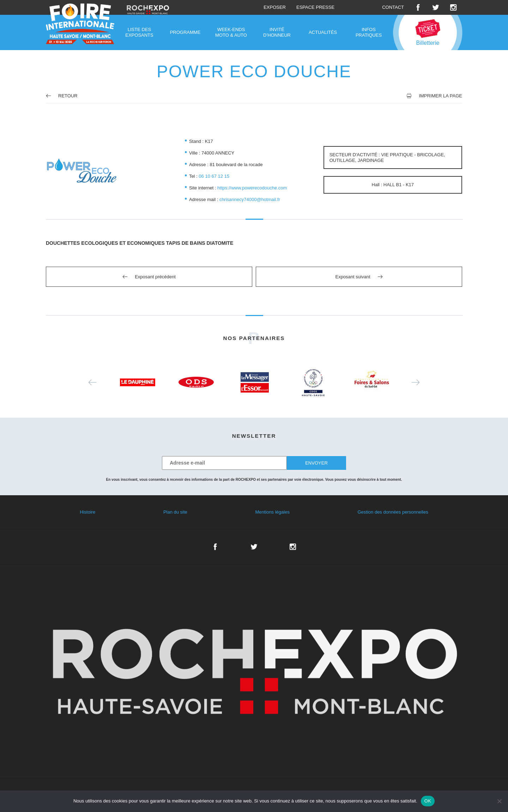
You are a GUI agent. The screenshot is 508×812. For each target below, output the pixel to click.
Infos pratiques (369, 32)
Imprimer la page (440, 96)
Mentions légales (272, 512)
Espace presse (315, 7)
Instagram (453, 7)
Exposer (275, 7)
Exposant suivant (353, 277)
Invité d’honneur (277, 32)
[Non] (499, 801)
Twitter (436, 7)
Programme (185, 32)
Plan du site (175, 512)
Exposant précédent (155, 277)
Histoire (87, 512)
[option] (138, 382)
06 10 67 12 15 (214, 176)
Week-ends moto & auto (231, 32)
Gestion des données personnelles (393, 512)
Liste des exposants (139, 32)
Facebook (418, 7)
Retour (62, 96)
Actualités (323, 32)
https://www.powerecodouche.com (252, 188)
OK (428, 801)
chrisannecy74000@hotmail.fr (250, 199)
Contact (393, 7)
